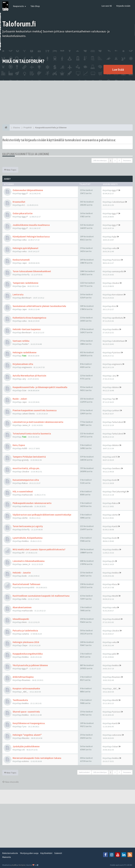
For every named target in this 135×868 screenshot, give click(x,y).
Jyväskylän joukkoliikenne (26, 746)
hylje (114, 237)
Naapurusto (20, 6)
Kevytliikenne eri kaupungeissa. (29, 723)
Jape (24, 263)
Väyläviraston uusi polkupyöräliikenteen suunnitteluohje (42, 515)
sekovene (117, 735)
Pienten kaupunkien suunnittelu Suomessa (35, 410)
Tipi (114, 399)
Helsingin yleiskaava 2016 (26, 642)
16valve (116, 283)
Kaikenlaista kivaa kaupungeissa (29, 318)
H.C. (24, 205)
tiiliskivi (115, 387)
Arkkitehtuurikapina (23, 677)
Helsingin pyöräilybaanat (26, 248)
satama (25, 634)
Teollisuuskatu (20, 700)
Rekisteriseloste (10, 853)
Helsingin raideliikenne (25, 352)
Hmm (24, 622)
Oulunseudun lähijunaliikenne (28, 190)
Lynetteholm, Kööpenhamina (28, 538)
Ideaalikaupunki (21, 619)
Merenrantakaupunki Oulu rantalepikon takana (37, 758)
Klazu (115, 584)
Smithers (116, 468)
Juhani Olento (28, 414)
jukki (114, 654)
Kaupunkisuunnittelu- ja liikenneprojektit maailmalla (40, 387)
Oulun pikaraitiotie (23, 213)
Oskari (115, 746)
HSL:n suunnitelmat (23, 491)
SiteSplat (22, 865)
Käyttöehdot (46, 853)
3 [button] (119, 160)
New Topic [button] (10, 170)
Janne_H (26, 425)
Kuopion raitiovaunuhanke (26, 688)
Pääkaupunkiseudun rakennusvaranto (32, 503)
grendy (25, 460)
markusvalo (27, 495)
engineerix (27, 367)
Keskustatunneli (21, 260)
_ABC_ (25, 692)
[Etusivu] (6, 127)
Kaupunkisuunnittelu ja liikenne (26, 154)
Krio (114, 306)
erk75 (115, 457)
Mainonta (7, 857)
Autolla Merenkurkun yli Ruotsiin (29, 376)
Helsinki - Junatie (22, 573)
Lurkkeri (116, 410)
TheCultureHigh (119, 492)
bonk (114, 480)
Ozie (24, 390)
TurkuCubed (118, 422)
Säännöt (58, 853)
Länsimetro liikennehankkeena (29, 561)
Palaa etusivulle (11, 782)
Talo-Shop (35, 6)
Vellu (24, 599)
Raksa (25, 483)
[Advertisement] (67, 102)
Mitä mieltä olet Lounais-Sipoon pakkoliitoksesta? (39, 549)
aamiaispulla (118, 271)
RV (23, 553)
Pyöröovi (116, 260)
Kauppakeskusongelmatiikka (28, 654)
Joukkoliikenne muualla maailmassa (31, 225)
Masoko (26, 738)
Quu (24, 286)
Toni (24, 356)
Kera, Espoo (19, 445)
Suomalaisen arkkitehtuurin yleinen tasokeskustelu (39, 306)
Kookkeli (116, 619)
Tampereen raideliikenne (25, 283)
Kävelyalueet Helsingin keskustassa (31, 237)
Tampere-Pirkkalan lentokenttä (29, 457)
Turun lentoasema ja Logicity (28, 526)
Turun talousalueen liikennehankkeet (32, 271)
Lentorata (18, 294)
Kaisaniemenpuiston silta (26, 480)
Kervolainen (118, 295)
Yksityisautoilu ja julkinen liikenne (30, 665)
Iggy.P (25, 193)
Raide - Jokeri (20, 399)
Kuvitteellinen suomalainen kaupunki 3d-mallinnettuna (41, 596)
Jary (24, 379)
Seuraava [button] (127, 160)
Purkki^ (25, 344)
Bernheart (27, 298)
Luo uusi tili (107, 6)
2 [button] (115, 160)
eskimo (25, 761)
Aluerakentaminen (22, 607)
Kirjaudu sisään (123, 6)
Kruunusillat (19, 202)
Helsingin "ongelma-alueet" (27, 735)
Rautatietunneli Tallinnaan (26, 584)
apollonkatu (118, 318)
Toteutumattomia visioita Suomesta (32, 434)
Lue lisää (118, 69)
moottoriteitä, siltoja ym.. (26, 468)
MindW (115, 596)
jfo (113, 561)
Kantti (115, 526)
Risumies (26, 680)
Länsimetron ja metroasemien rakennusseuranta (38, 422)
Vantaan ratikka (21, 341)
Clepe (25, 645)
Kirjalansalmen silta (23, 364)
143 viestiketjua (100, 160)
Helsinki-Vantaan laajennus (27, 329)
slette (25, 518)
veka (24, 240)
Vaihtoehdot (84, 772)
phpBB (14, 865)
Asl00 (25, 448)
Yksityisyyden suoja (29, 853)
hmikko (115, 329)
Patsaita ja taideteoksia (25, 631)
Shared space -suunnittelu (26, 712)
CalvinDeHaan (118, 202)
